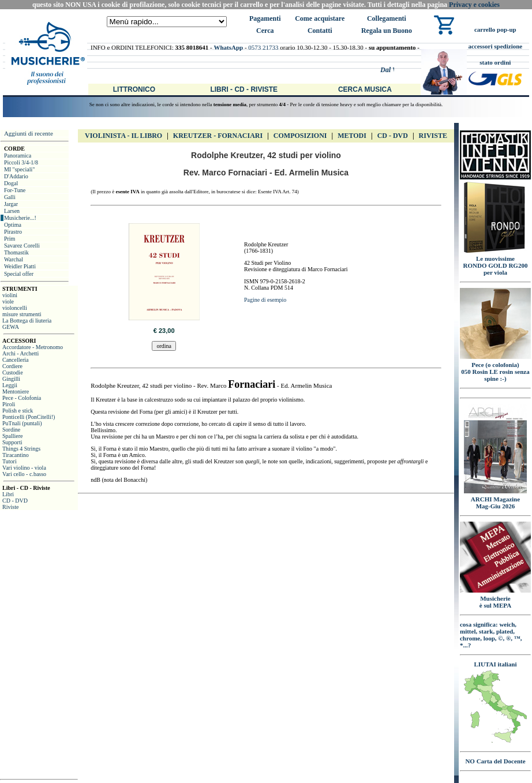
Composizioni (300, 136)
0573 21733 (263, 47)
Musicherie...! (20, 218)
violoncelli (15, 308)
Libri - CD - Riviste (244, 89)
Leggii (10, 385)
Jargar (11, 204)
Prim (10, 239)
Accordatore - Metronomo (33, 347)
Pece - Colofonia (22, 398)
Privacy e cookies (474, 5)
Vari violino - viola (24, 468)
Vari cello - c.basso (24, 474)
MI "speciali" (19, 169)
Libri (8, 494)
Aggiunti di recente (29, 133)
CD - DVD (15, 501)
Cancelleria (16, 360)
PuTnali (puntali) (22, 423)
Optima (13, 225)
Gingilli (11, 379)
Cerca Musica (365, 89)
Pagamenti (265, 18)
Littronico (134, 89)
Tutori (10, 461)
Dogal (11, 183)
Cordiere (12, 366)
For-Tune (15, 190)
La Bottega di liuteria (27, 321)
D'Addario (16, 176)
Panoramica (18, 156)
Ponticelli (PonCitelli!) (29, 417)
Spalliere (13, 436)
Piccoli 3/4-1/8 (21, 162)
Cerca (265, 31)
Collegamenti (387, 18)
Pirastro (13, 232)
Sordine (11, 430)
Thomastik (16, 252)
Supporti (12, 442)
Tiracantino (16, 455)
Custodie (13, 372)
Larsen (12, 211)
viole (8, 301)
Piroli (9, 404)
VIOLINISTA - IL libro (123, 136)
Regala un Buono (387, 31)
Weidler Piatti (20, 266)
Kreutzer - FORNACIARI (218, 136)
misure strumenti (22, 314)
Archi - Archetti (20, 353)
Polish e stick (18, 411)
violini (10, 295)
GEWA (11, 327)
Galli (10, 197)
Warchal (14, 259)
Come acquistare (320, 18)
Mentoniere (16, 391)
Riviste (10, 507)
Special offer (19, 274)
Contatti (320, 31)
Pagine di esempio (265, 300)
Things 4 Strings (21, 449)
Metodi (352, 136)
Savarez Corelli (22, 246)
